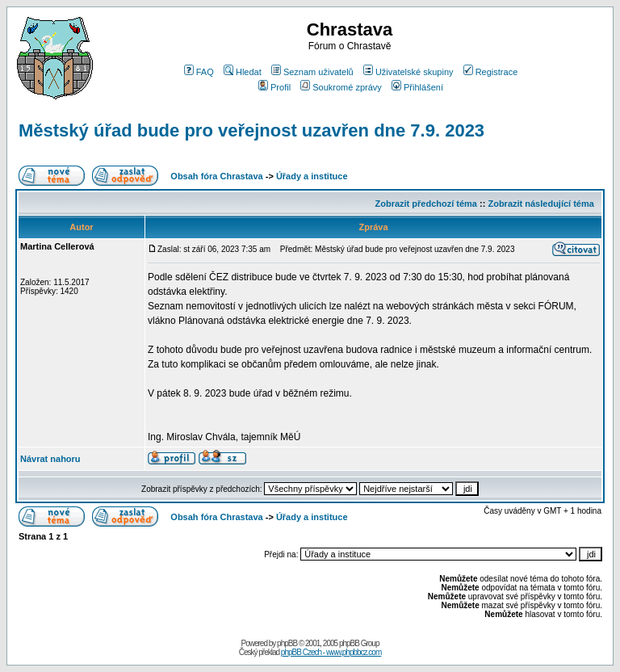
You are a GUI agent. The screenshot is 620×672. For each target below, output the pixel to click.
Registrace (491, 72)
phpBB (287, 643)
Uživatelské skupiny (408, 72)
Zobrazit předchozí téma (426, 204)
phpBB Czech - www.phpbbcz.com (331, 652)
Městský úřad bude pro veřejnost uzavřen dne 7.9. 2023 (251, 130)
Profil (274, 87)
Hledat (243, 72)
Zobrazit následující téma (540, 204)
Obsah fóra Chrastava (216, 176)
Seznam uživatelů (312, 72)
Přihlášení (417, 87)
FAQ (199, 72)
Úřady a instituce (312, 176)
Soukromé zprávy (341, 87)
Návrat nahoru (50, 459)
